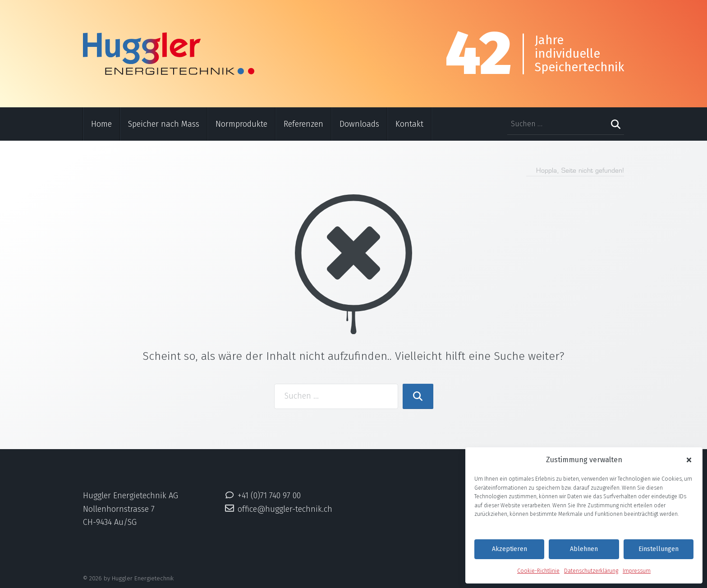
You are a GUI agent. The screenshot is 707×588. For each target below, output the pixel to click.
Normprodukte (241, 124)
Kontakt (409, 124)
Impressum (637, 571)
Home (101, 124)
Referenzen (303, 124)
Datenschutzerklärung (591, 571)
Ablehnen (584, 549)
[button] (689, 460)
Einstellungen (659, 549)
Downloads (359, 124)
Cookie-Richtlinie (538, 571)
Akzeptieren (510, 549)
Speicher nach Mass (164, 124)
